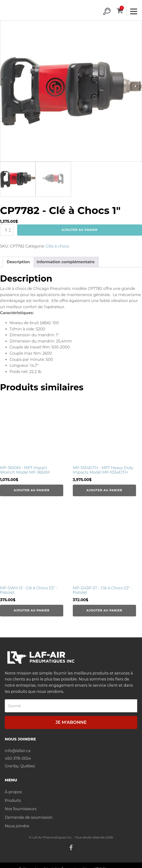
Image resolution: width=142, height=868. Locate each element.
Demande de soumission (29, 817)
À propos (13, 792)
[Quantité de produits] (7, 230)
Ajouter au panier (80, 230)
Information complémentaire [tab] (66, 262)
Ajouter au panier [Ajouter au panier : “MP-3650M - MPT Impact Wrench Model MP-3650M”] (32, 490)
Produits (13, 801)
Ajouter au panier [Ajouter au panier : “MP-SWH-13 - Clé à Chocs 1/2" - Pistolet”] (32, 610)
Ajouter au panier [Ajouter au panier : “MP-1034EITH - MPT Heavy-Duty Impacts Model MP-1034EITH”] (104, 490)
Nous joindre (17, 826)
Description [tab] (18, 262)
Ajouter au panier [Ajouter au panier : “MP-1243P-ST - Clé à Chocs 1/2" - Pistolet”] (104, 610)
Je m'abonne (71, 722)
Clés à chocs (58, 246)
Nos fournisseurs (21, 809)
